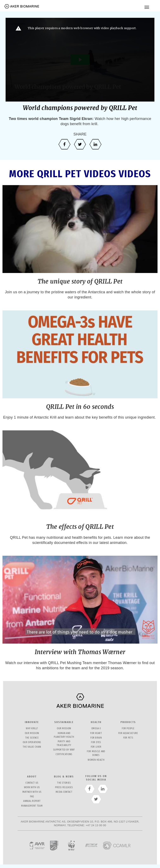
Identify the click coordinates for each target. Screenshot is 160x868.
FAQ (32, 797)
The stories (64, 783)
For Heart (96, 733)
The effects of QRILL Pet (80, 527)
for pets (128, 738)
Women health (96, 760)
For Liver (96, 747)
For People (128, 729)
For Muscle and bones (96, 753)
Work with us (32, 787)
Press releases (64, 787)
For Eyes (96, 742)
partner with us (32, 792)
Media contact (64, 792)
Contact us (32, 783)
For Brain (96, 738)
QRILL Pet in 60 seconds (80, 407)
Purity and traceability (64, 743)
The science (32, 738)
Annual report (32, 801)
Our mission (32, 733)
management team (32, 806)
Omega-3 (96, 729)
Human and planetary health (64, 735)
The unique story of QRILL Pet (80, 281)
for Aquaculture (128, 733)
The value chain (32, 747)
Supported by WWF (64, 750)
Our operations (32, 742)
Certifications (64, 754)
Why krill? (32, 729)
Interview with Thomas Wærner (80, 652)
